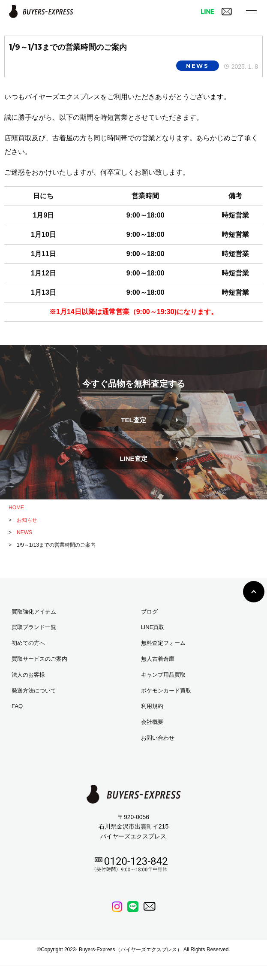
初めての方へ (28, 643)
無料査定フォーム (163, 643)
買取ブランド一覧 (34, 627)
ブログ (149, 612)
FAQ (17, 706)
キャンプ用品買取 (163, 675)
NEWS (197, 66)
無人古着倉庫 (158, 659)
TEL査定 (133, 420)
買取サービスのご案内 (39, 659)
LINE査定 (133, 458)
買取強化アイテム (34, 612)
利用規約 (152, 706)
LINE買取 (153, 627)
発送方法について (34, 691)
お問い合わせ (158, 738)
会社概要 (152, 722)
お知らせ (27, 520)
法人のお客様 (28, 675)
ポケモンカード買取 (166, 691)
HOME (16, 508)
